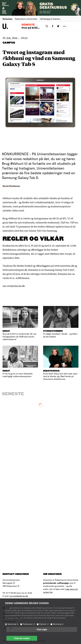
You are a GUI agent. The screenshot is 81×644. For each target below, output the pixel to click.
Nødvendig (13, 624)
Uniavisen (7, 19)
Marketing (58, 624)
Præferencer (29, 624)
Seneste (28, 25)
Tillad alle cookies (22, 638)
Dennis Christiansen (11, 186)
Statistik (44, 624)
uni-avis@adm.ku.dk (19, 596)
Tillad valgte (42, 629)
